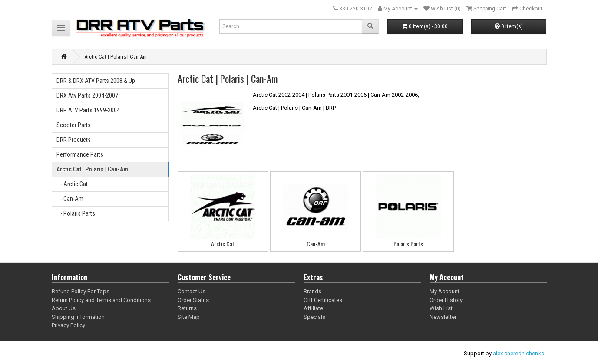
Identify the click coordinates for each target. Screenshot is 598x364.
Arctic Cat (223, 244)
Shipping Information (78, 317)
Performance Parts (80, 154)
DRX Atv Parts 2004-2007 (87, 95)
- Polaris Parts (76, 213)
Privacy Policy (68, 325)
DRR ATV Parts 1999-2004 (88, 110)
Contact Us (192, 291)
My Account (444, 291)
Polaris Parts (408, 244)
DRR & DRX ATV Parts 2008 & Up (96, 81)
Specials (314, 317)
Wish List (441, 308)
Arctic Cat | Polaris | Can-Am (92, 169)
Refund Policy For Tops (81, 291)
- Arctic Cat (72, 184)
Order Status (193, 300)
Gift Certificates (323, 300)
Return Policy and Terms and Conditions (101, 300)
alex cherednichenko (519, 353)
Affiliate (313, 308)
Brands (312, 291)
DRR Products (74, 140)
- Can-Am (70, 199)
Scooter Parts (74, 125)
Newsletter (443, 317)
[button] (61, 28)
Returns (187, 308)
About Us (64, 308)
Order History (446, 300)
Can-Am (316, 244)
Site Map (189, 317)
